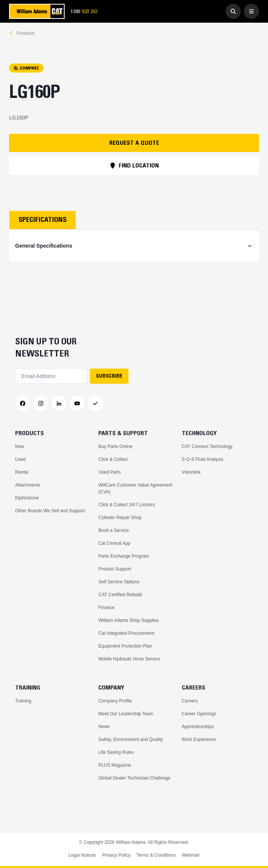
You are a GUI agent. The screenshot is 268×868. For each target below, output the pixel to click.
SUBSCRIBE (109, 376)
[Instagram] (41, 403)
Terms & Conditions (156, 855)
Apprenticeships (198, 727)
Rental (22, 472)
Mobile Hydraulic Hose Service (129, 659)
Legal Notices (83, 855)
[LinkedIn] (59, 403)
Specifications (43, 220)
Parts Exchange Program (124, 556)
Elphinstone (27, 498)
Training (23, 701)
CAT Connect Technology (207, 446)
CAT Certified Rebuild (120, 595)
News (104, 727)
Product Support (115, 569)
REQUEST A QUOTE (134, 143)
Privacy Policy (116, 855)
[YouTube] (77, 403)
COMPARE (26, 68)
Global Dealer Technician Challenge (134, 778)
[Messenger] (95, 403)
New (20, 446)
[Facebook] (23, 403)
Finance (106, 608)
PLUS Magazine (115, 765)
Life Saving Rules (116, 752)
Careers (190, 701)
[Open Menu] (251, 11)
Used (20, 459)
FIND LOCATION (134, 165)
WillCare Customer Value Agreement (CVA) (135, 488)
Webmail (191, 855)
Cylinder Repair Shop (120, 518)
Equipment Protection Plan (125, 646)
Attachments (28, 485)
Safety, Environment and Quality (131, 739)
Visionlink (191, 472)
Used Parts (109, 472)
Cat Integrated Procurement (126, 633)
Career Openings (199, 714)
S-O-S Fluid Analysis (203, 459)
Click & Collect (113, 459)
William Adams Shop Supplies (128, 620)
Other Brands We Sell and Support (50, 511)
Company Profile (115, 701)
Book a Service (114, 530)
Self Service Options (119, 582)
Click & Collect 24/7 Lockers (126, 505)
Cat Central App (114, 543)
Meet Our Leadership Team (126, 714)
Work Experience (199, 739)
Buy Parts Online (115, 446)
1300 (87, 12)
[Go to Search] (233, 11)
